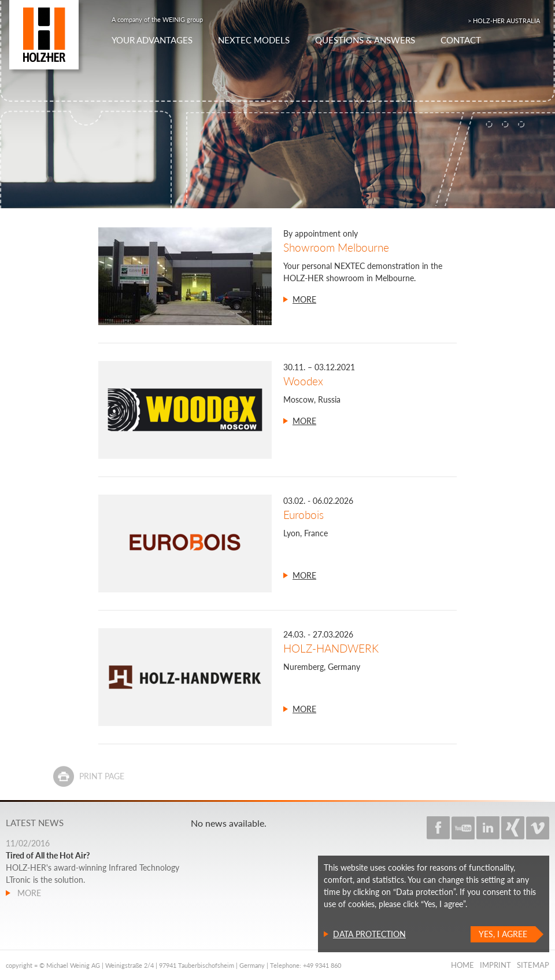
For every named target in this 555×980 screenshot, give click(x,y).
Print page (102, 776)
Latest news (35, 823)
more (304, 299)
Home (462, 965)
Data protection (369, 934)
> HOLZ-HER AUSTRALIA (504, 21)
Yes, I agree (503, 934)
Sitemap (533, 965)
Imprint (495, 965)
